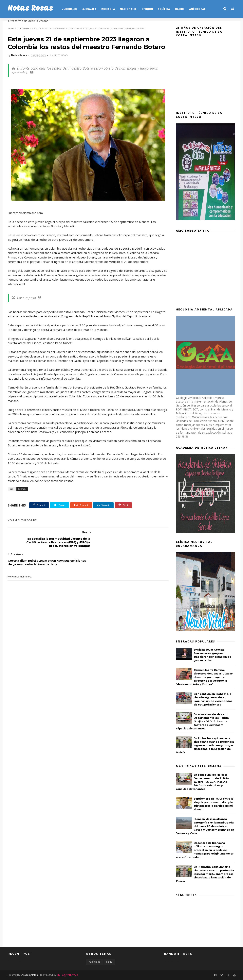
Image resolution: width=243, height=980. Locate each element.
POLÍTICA (164, 9)
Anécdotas (197, 9)
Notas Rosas (30, 9)
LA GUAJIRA (89, 9)
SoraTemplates (29, 975)
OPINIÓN (147, 9)
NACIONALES (128, 9)
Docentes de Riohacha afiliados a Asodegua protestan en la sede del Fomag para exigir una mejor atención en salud (205, 850)
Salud (109, 962)
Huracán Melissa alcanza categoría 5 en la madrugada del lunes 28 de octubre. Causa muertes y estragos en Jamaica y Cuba (205, 826)
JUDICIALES (69, 9)
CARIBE (180, 9)
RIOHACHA (108, 9)
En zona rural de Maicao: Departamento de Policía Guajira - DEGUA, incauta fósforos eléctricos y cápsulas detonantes (202, 721)
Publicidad (95, 962)
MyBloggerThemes (67, 975)
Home (11, 28)
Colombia (23, 28)
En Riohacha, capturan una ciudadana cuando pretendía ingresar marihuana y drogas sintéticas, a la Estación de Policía (205, 745)
